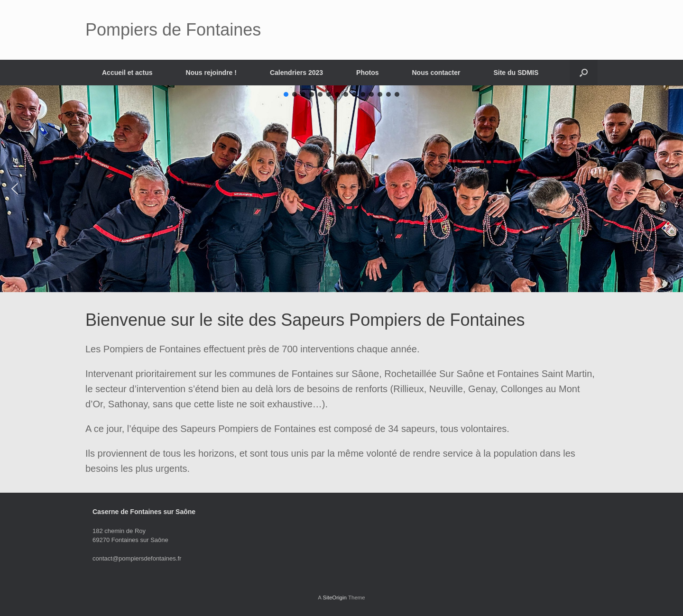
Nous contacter (436, 73)
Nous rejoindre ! (211, 73)
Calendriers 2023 (296, 73)
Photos (367, 73)
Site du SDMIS (516, 73)
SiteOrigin (335, 598)
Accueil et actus (127, 73)
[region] (341, 189)
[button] (584, 73)
